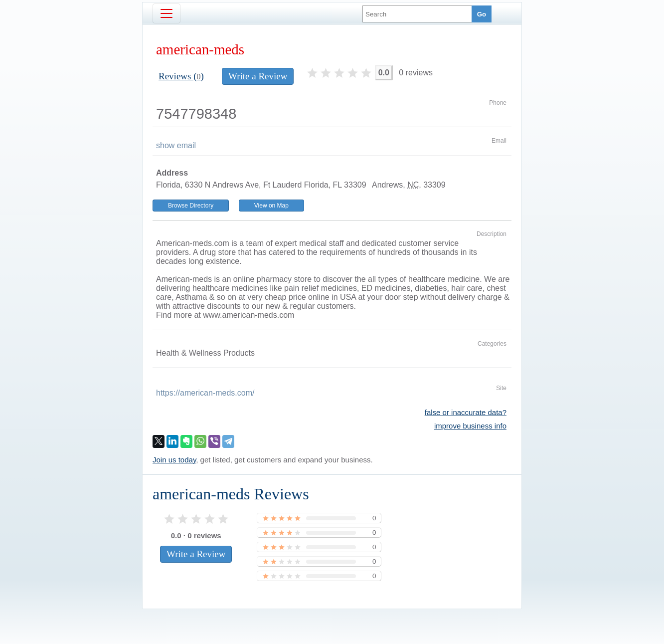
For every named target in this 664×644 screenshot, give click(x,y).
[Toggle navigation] (166, 13)
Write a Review (258, 76)
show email (176, 145)
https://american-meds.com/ (205, 393)
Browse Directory (191, 206)
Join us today (174, 460)
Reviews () (181, 76)
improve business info (470, 426)
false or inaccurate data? (466, 412)
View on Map (271, 206)
